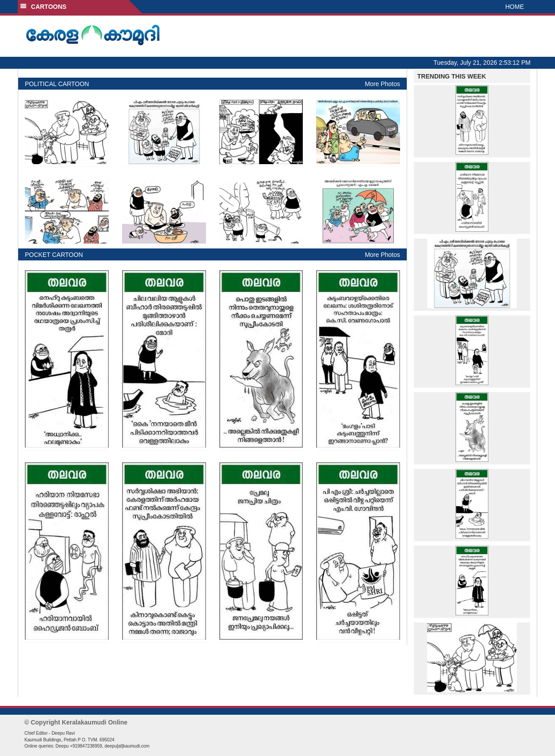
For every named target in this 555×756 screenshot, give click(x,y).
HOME (515, 7)
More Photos (383, 84)
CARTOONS (43, 7)
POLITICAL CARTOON (57, 84)
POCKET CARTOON (54, 255)
